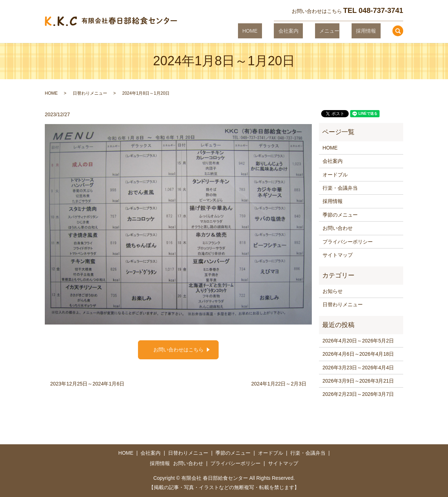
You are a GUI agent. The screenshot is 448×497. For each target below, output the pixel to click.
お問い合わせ (338, 228)
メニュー (338, 30)
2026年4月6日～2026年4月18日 (358, 354)
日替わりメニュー (90, 93)
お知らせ (333, 291)
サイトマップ (338, 255)
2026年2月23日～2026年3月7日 (358, 394)
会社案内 (306, 30)
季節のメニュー (340, 215)
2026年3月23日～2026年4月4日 (358, 368)
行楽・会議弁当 (340, 188)
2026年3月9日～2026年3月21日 (358, 381)
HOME (277, 30)
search (398, 31)
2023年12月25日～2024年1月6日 (87, 384)
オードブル (335, 175)
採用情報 (370, 30)
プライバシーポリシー (348, 242)
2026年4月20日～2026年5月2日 (358, 341)
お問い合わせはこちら (178, 350)
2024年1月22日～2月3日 (279, 384)
